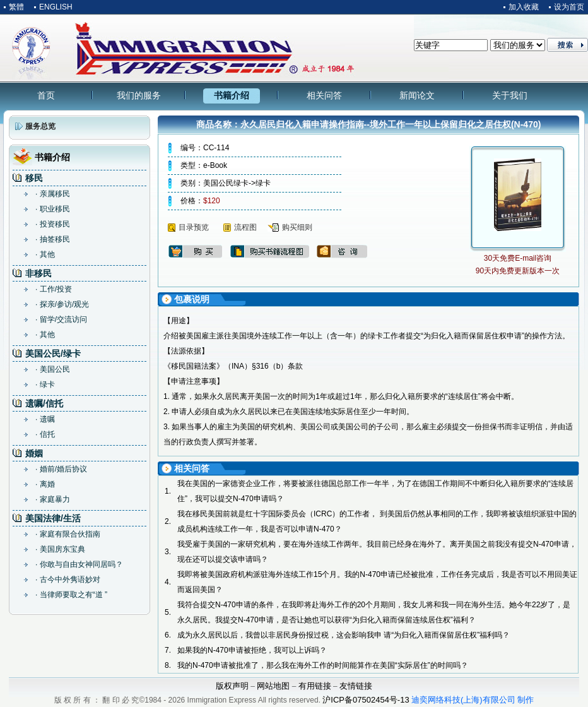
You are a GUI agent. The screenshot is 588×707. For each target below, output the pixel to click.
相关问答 (324, 95)
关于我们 (510, 95)
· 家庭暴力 (53, 499)
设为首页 (569, 7)
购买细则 (297, 227)
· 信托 (45, 434)
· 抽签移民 (53, 239)
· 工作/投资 (54, 289)
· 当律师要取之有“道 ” (71, 595)
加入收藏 (524, 7)
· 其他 (45, 254)
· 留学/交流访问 (61, 319)
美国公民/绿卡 (53, 353)
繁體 (16, 7)
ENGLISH (56, 7)
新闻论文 (417, 95)
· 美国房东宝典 (60, 549)
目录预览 (194, 227)
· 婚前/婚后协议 (61, 469)
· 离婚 (45, 484)
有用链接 (315, 686)
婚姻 (34, 453)
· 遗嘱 (45, 419)
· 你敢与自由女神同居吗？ (79, 564)
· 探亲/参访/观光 (62, 304)
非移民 (38, 273)
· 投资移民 (53, 224)
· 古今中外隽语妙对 (68, 579)
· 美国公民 (53, 369)
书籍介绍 (232, 95)
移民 (34, 178)
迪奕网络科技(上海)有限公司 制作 (473, 700)
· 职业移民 (53, 209)
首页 (46, 95)
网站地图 (273, 686)
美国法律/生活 (53, 518)
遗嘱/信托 (44, 403)
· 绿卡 (45, 384)
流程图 (245, 227)
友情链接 (356, 686)
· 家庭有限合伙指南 (68, 534)
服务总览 (40, 126)
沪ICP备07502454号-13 (366, 700)
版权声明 (232, 686)
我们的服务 (139, 95)
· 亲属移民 (53, 194)
